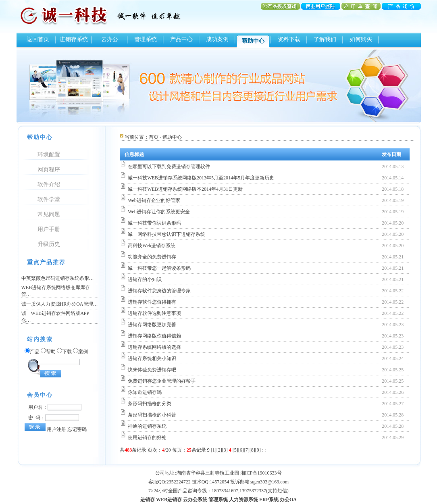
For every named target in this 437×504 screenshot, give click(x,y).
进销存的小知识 (145, 279)
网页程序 (49, 170)
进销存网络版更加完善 (152, 325)
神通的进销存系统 (147, 426)
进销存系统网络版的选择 (154, 347)
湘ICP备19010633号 (261, 473)
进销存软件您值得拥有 (152, 302)
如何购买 (361, 39)
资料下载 (289, 39)
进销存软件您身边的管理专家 (159, 291)
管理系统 (146, 39)
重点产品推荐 (46, 262)
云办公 (110, 39)
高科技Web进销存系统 (152, 246)
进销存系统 (74, 39)
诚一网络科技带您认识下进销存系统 (166, 234)
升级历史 (49, 244)
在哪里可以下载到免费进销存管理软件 (169, 167)
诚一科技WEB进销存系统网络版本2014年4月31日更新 (185, 189)
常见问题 (49, 214)
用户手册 (49, 229)
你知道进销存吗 (145, 392)
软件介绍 (49, 184)
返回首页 (38, 39)
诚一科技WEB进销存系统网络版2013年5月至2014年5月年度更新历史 (201, 178)
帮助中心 (253, 41)
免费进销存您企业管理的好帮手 (162, 381)
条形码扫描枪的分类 (150, 404)
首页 (154, 137)
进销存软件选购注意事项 (154, 313)
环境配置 (49, 155)
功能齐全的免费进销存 (152, 257)
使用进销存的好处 (147, 437)
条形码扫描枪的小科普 (152, 415)
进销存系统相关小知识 (152, 358)
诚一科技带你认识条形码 (154, 223)
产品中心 (181, 39)
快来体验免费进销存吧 (152, 370)
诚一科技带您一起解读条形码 (159, 268)
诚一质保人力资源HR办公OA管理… (60, 304)
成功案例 (217, 39)
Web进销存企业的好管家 (154, 200)
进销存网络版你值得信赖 (154, 336)
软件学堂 (49, 199)
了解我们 (325, 39)
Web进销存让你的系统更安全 (159, 212)
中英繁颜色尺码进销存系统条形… (58, 278)
